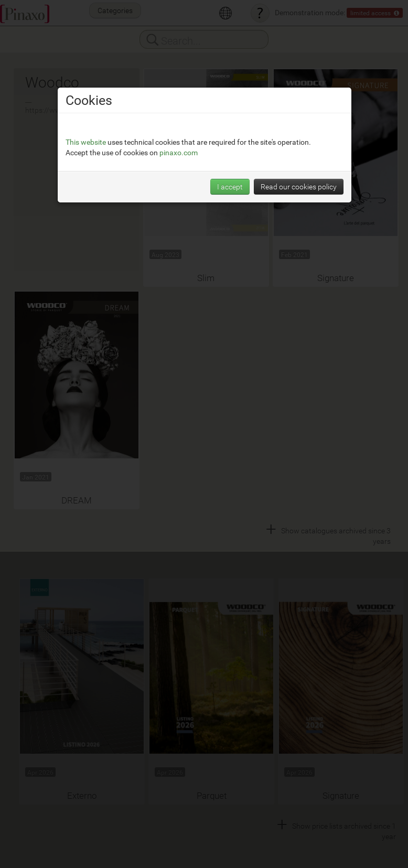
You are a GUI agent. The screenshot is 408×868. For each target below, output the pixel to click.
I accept (230, 186)
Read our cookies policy (299, 186)
